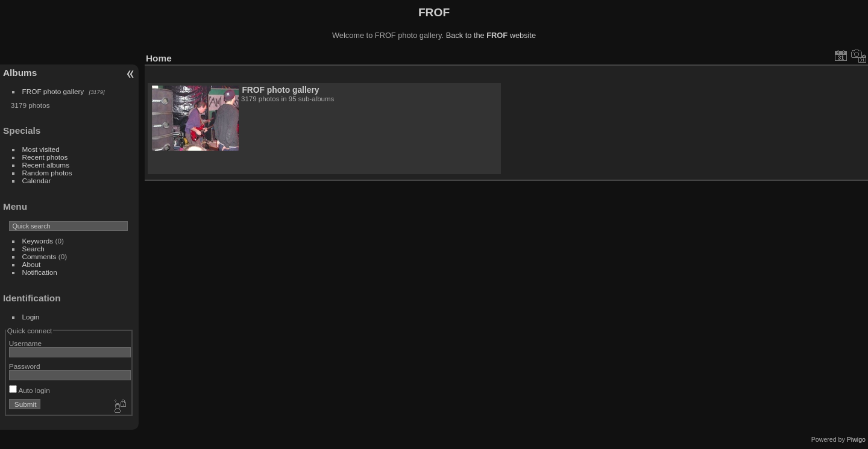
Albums (20, 73)
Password (25, 366)
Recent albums (46, 165)
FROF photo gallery (53, 91)
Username (25, 343)
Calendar (37, 181)
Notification (40, 272)
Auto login (30, 390)
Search (33, 249)
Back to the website (491, 35)
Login (31, 317)
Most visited (41, 149)
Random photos (47, 173)
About (32, 264)
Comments (39, 256)
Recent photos (45, 157)
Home (159, 58)
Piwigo (856, 439)
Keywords (38, 241)
